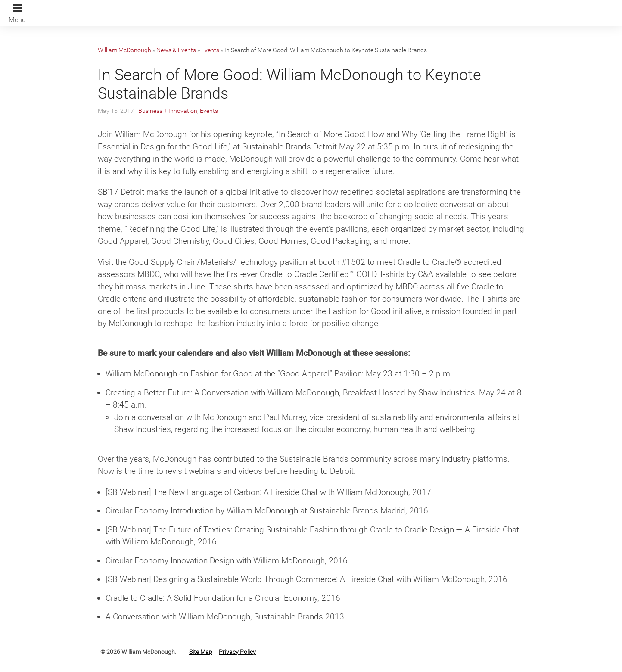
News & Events (176, 50)
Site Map (201, 652)
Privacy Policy (237, 652)
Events (210, 50)
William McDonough (124, 50)
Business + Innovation (168, 111)
